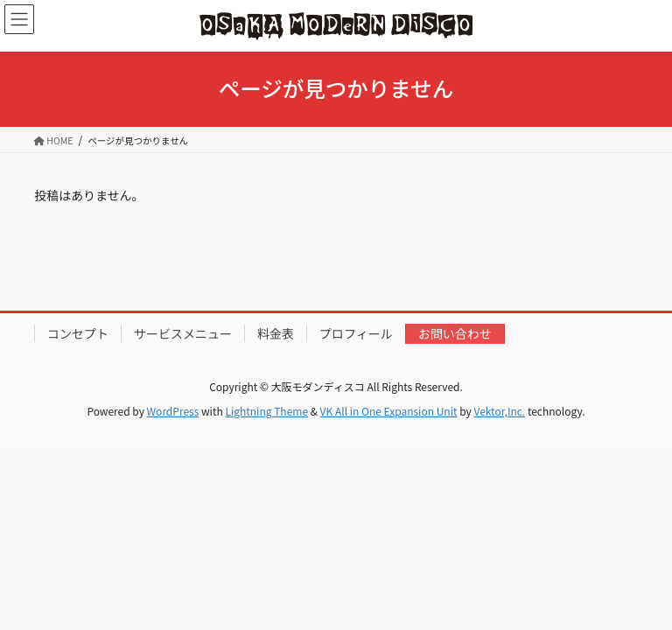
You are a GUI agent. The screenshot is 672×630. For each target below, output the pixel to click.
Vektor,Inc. (499, 411)
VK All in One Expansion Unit (389, 411)
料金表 (276, 333)
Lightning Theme (266, 411)
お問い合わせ (455, 333)
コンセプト (78, 333)
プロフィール (356, 333)
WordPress (173, 411)
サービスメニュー (183, 333)
